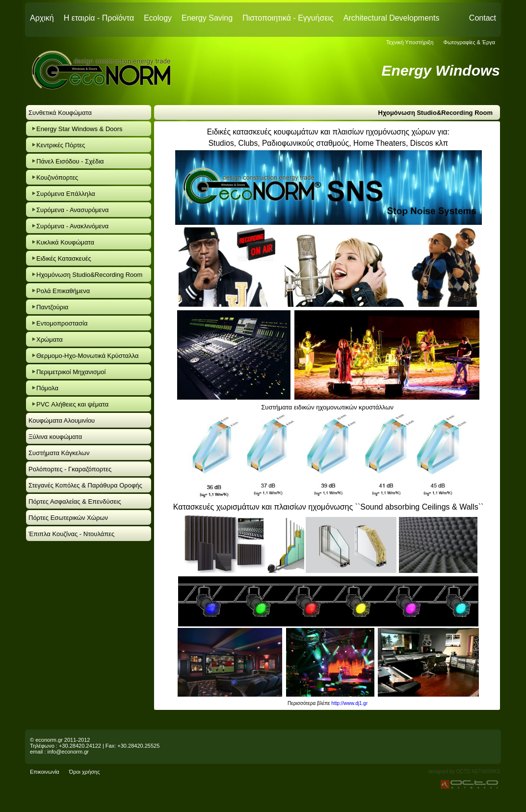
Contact (483, 18)
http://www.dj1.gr (349, 703)
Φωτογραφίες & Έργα (469, 42)
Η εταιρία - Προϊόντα (99, 18)
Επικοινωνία (45, 772)
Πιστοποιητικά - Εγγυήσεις (288, 18)
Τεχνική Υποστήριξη (410, 42)
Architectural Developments (392, 18)
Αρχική (42, 18)
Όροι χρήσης (85, 772)
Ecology (158, 18)
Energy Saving (207, 18)
